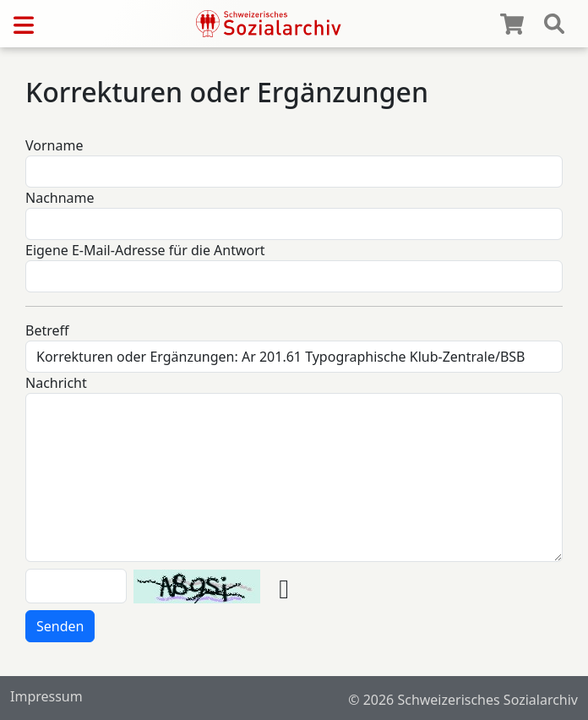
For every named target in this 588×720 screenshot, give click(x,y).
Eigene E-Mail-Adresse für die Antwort (145, 250)
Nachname (60, 198)
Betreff (47, 330)
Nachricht (56, 383)
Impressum (46, 696)
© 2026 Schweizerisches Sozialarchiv (463, 700)
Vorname (54, 145)
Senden (60, 626)
